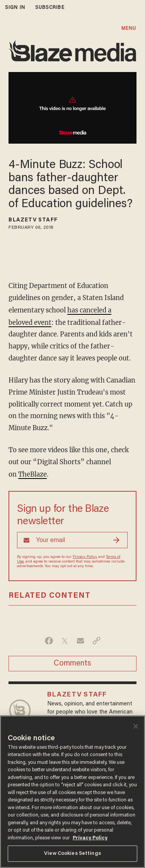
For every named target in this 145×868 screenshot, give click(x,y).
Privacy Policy (85, 556)
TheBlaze (32, 473)
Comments (72, 662)
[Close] (136, 726)
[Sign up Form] (72, 539)
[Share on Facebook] (49, 640)
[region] (72, 792)
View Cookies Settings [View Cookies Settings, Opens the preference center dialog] (72, 853)
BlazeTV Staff (33, 220)
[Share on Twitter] (65, 640)
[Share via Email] (81, 640)
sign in (15, 8)
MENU (129, 28)
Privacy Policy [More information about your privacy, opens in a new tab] (90, 838)
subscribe (50, 8)
